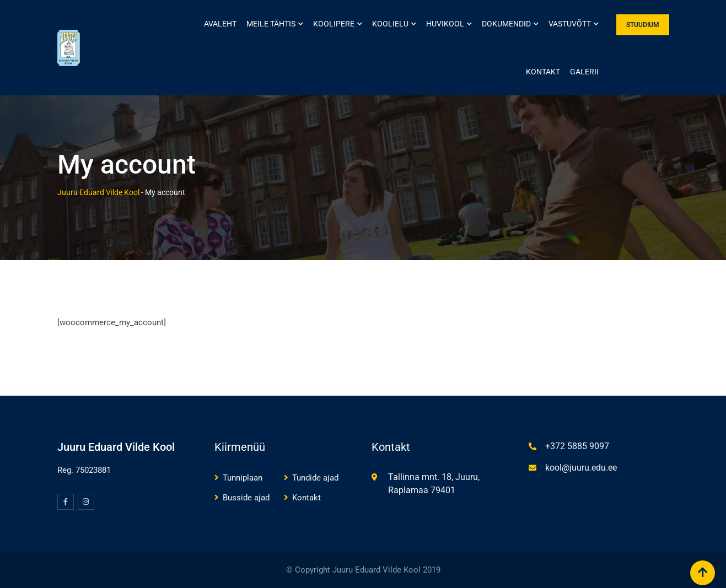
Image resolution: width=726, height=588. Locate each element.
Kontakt (543, 72)
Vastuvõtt (570, 24)
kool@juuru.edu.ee (581, 468)
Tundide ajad (315, 478)
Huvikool (445, 24)
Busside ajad (246, 498)
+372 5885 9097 (577, 446)
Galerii (584, 72)
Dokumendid (506, 24)
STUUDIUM (643, 25)
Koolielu (390, 24)
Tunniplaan (243, 478)
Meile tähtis (271, 24)
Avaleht (220, 24)
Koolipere (334, 24)
